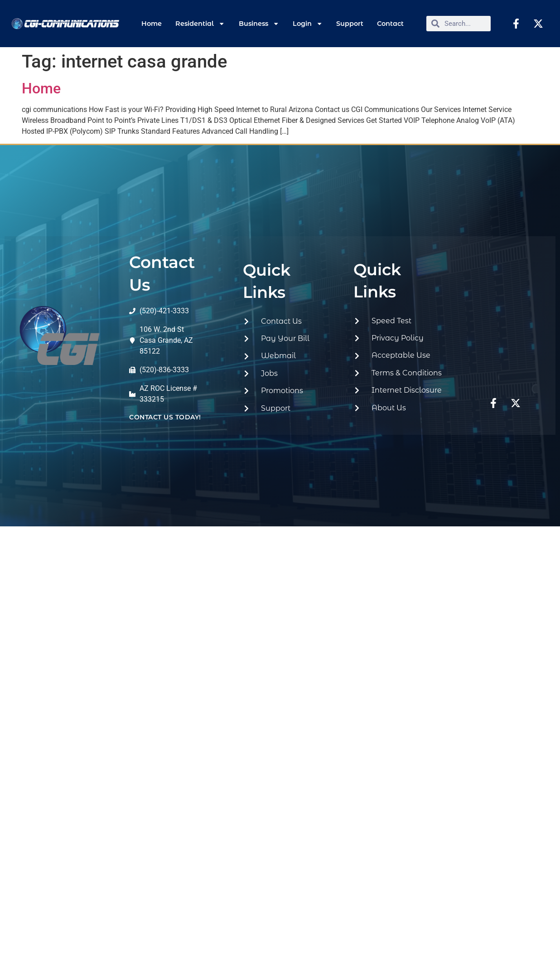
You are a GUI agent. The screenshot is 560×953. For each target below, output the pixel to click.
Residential (200, 24)
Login (308, 24)
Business (259, 24)
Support (350, 24)
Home (152, 24)
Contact (390, 24)
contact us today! (165, 417)
